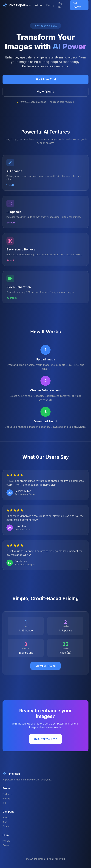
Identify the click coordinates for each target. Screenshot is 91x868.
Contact (7, 826)
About (39, 5)
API (4, 803)
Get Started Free (45, 739)
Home (28, 5)
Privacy (6, 841)
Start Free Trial (46, 79)
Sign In (61, 5)
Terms (6, 845)
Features (7, 794)
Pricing (50, 5)
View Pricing (46, 92)
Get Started (77, 5)
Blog (5, 822)
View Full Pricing (45, 666)
